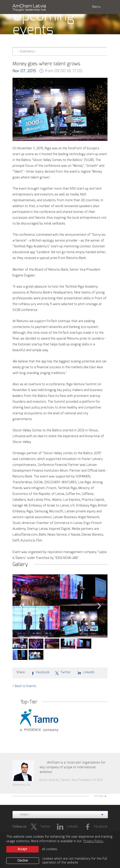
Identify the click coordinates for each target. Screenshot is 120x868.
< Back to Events (24, 686)
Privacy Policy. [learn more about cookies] (93, 841)
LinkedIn (85, 672)
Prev (21, 606)
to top (99, 796)
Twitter (63, 673)
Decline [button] (23, 861)
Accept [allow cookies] (22, 849)
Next (99, 606)
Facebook (40, 673)
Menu (99, 7)
